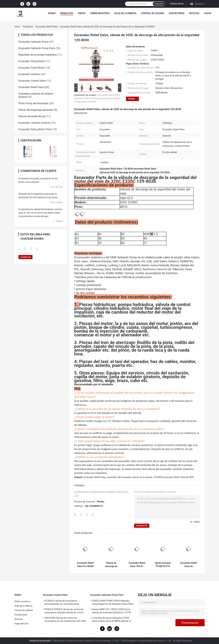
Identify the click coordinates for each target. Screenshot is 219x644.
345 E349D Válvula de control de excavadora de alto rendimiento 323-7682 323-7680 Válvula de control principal (65, 620)
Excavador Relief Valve (47, 27)
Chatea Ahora (177, 4)
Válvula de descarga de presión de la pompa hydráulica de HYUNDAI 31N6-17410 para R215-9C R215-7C (111, 565)
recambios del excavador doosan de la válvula (129, 477)
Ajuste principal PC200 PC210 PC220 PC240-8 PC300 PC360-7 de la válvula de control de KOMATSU (163, 565)
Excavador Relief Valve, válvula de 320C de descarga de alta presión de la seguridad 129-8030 (97, 98)
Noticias (194, 13)
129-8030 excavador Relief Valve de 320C (174, 477)
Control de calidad (153, 13)
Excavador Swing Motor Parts (35, 129)
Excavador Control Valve (32, 81)
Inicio (17, 27)
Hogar (52, 13)
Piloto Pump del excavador (34, 103)
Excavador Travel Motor (32, 68)
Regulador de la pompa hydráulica (38, 55)
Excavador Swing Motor (32, 61)
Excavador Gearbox (29, 74)
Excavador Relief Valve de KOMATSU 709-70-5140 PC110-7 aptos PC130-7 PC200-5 (189, 565)
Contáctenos (177, 13)
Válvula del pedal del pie (32, 116)
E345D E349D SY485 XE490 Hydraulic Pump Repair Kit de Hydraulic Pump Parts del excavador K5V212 (113, 603)
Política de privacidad (40, 641)
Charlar (132, 99)
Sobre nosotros (100, 13)
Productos (28, 27)
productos (67, 13)
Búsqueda (159, 4)
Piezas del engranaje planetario (36, 110)
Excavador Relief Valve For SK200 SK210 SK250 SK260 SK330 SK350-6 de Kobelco (85, 565)
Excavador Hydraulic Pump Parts (37, 48)
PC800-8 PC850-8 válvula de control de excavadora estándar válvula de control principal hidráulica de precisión (64, 611)
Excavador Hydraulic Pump (34, 42)
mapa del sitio (22, 624)
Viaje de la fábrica (125, 13)
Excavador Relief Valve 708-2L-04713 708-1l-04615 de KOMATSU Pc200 (137, 565)
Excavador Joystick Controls (34, 123)
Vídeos (82, 13)
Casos (208, 13)
